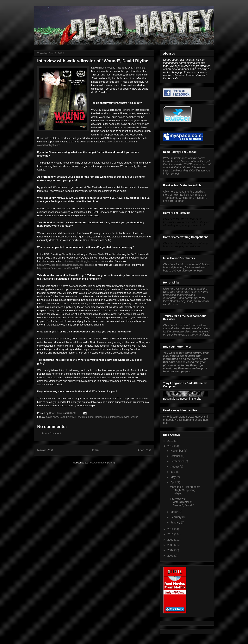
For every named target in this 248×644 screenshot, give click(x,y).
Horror (98, 417)
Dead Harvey (67, 417)
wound (134, 417)
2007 (171, 550)
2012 (171, 446)
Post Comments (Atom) (102, 463)
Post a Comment (51, 433)
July (173, 472)
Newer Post (45, 450)
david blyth (52, 417)
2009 (171, 540)
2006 (171, 556)
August (175, 467)
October (176, 456)
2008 (171, 545)
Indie (106, 417)
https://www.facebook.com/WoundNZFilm (60, 268)
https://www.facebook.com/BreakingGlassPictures (65, 265)
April (174, 482)
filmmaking (88, 417)
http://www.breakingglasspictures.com (85, 261)
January (176, 522)
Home (95, 450)
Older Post (144, 450)
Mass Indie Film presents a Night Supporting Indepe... (185, 490)
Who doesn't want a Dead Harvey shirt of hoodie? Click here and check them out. (186, 420)
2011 (171, 529)
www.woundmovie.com (120, 142)
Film (78, 417)
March (175, 512)
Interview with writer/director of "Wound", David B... (183, 502)
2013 (171, 441)
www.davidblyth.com (49, 145)
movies (125, 417)
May (173, 477)
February (176, 517)
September (177, 461)
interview (115, 417)
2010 (171, 534)
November (177, 451)
